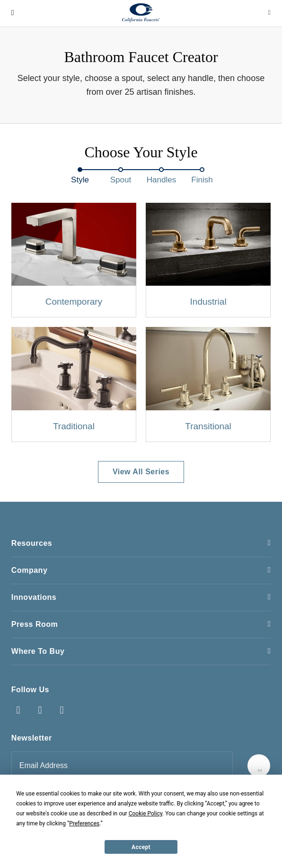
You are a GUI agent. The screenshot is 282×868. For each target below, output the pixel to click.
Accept (141, 847)
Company (29, 570)
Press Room (35, 624)
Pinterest (62, 710)
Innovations (34, 597)
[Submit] (259, 766)
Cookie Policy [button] (145, 814)
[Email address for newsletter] (122, 766)
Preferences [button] (84, 823)
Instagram (40, 710)
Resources (32, 543)
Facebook (18, 710)
